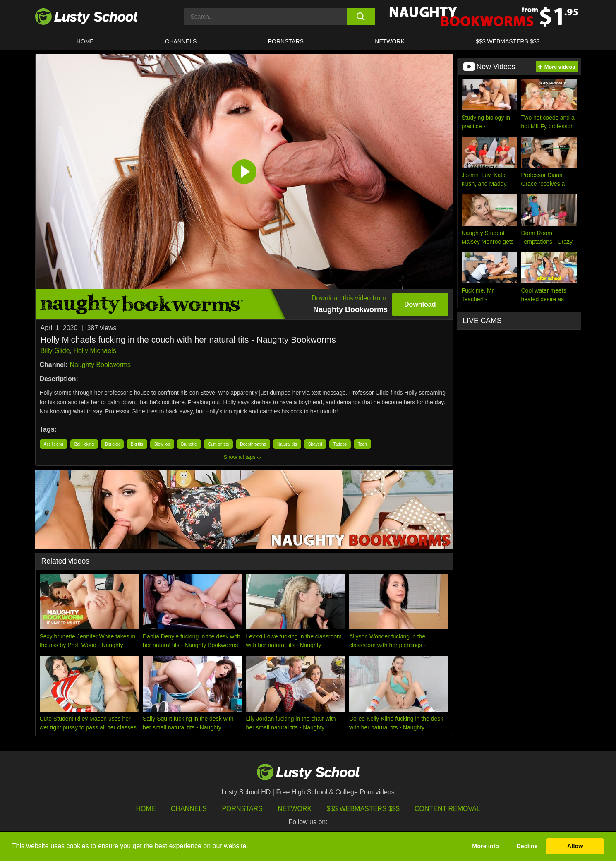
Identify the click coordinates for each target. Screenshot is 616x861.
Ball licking (84, 444)
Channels (181, 41)
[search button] (361, 17)
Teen (362, 444)
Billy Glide (55, 351)
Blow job (162, 444)
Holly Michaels (95, 351)
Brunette (189, 444)
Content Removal (447, 809)
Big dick (112, 444)
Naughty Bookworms (100, 365)
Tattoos (340, 444)
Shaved (315, 444)
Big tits (137, 444)
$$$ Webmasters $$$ (363, 809)
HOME (85, 41)
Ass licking (54, 444)
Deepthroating (253, 444)
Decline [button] (527, 846)
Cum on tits (219, 444)
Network (390, 41)
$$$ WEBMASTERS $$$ (508, 41)
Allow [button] (575, 846)
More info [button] (485, 846)
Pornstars (286, 41)
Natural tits (287, 444)
